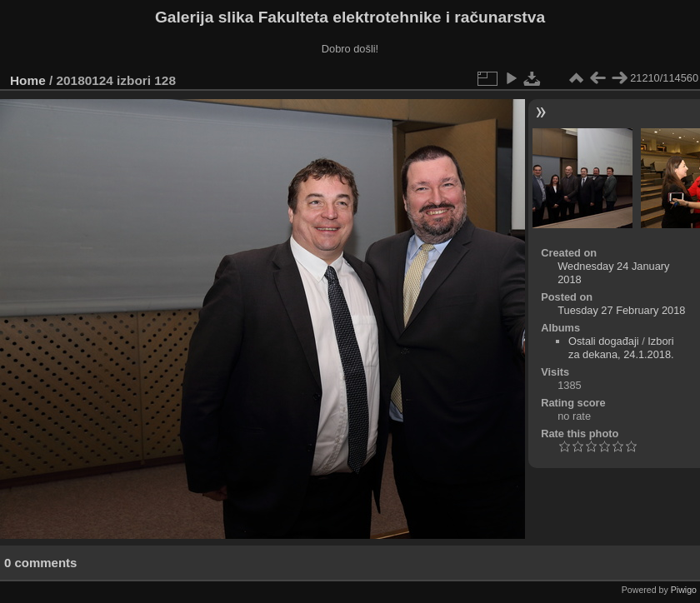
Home (28, 80)
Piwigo (684, 590)
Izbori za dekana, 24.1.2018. (621, 348)
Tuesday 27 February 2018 (621, 310)
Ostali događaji (604, 341)
